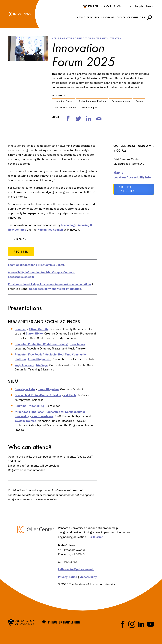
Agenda (20, 239)
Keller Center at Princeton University (79, 38)
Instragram (132, 624)
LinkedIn (141, 624)
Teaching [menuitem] (93, 17)
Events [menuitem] (121, 17)
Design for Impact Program (92, 101)
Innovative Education (65, 107)
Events (115, 38)
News (149, 6)
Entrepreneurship (121, 101)
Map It (118, 172)
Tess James (78, 344)
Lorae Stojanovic (39, 359)
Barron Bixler (34, 333)
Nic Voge (42, 365)
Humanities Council (50, 229)
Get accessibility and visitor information (55, 289)
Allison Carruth (38, 329)
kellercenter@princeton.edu (76, 569)
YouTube (150, 624)
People (139, 6)
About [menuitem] (81, 17)
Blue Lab (20, 329)
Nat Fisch (70, 395)
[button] (149, 17)
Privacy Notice (67, 577)
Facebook (123, 624)
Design (139, 101)
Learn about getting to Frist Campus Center (36, 265)
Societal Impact (90, 107)
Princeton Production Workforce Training (41, 344)
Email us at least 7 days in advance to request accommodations (50, 284)
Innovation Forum (63, 101)
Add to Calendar (128, 189)
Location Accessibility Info (132, 177)
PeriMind (20, 406)
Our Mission (95, 537)
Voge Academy (24, 365)
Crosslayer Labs (25, 389)
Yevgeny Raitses (25, 421)
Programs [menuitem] (108, 17)
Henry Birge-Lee (48, 389)
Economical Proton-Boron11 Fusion (38, 395)
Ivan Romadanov (42, 416)
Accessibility (88, 577)
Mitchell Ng (36, 406)
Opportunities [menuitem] (136, 17)
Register (21, 252)
